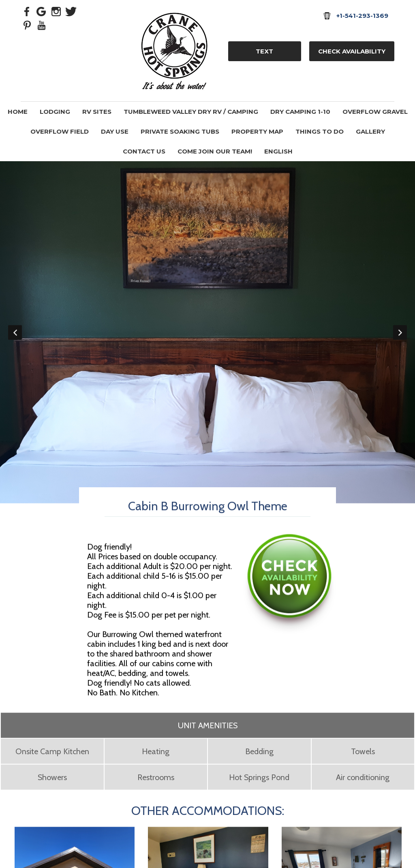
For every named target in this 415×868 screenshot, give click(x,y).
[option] (207, 332)
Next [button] (400, 333)
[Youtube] (42, 25)
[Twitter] (71, 11)
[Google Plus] (42, 11)
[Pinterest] (27, 25)
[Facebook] (27, 11)
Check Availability (352, 51)
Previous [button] (15, 333)
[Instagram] (56, 11)
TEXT (264, 51)
